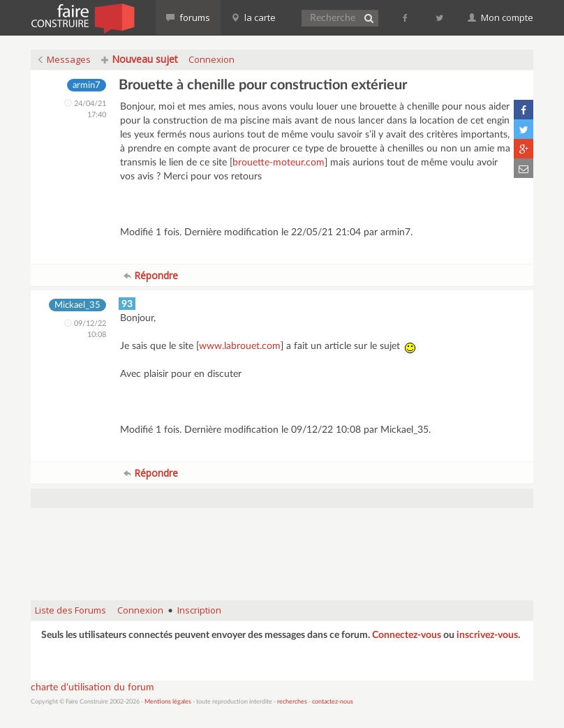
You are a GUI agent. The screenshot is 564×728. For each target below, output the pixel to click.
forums (188, 17)
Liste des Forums (70, 610)
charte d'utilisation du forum (92, 688)
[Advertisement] (285, 554)
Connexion (211, 59)
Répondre (151, 275)
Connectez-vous (407, 635)
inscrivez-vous (487, 635)
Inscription (199, 610)
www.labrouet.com (240, 346)
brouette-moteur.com (279, 163)
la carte (253, 17)
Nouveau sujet (140, 59)
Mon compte (500, 17)
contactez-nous (333, 702)
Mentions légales (168, 702)
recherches (292, 702)
